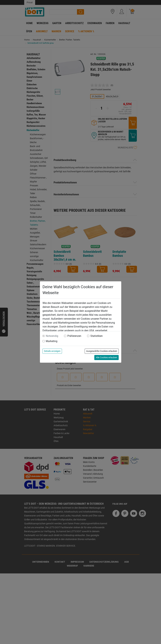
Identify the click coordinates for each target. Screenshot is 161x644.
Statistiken (97, 336)
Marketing (52, 341)
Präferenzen (74, 336)
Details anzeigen (52, 351)
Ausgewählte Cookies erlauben (102, 351)
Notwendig (52, 336)
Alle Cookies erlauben (106, 357)
